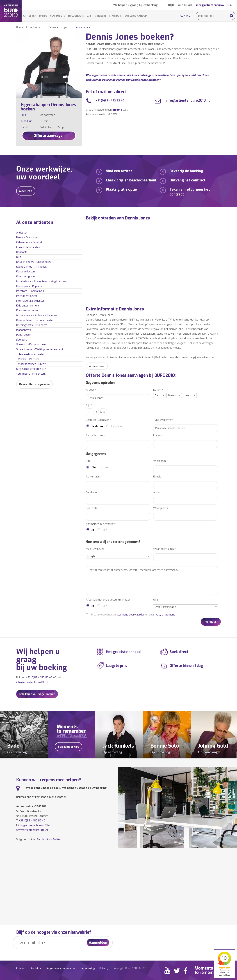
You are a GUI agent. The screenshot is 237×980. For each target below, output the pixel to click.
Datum (158, 390)
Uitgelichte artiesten (31, 369)
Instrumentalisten (27, 296)
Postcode (92, 508)
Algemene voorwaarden (62, 968)
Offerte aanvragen (49, 136)
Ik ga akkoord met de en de (133, 615)
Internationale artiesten (30, 301)
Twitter (57, 839)
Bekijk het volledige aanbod (37, 694)
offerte (117, 110)
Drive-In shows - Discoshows (34, 262)
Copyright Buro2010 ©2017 (129, 968)
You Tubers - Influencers (31, 374)
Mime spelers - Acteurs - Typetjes (37, 315)
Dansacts (22, 252)
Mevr (108, 467)
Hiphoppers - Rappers (29, 286)
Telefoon (92, 493)
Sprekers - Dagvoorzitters (32, 345)
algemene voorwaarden (131, 615)
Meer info (26, 191)
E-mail (158, 477)
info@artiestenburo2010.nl (214, 5)
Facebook (43, 839)
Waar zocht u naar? (165, 549)
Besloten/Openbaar (98, 420)
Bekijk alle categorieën (34, 384)
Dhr (94, 467)
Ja (93, 530)
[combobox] (159, 395)
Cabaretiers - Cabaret (29, 242)
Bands (43, 16)
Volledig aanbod (136, 16)
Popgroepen (24, 335)
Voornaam (160, 461)
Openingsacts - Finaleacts (32, 325)
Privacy (104, 968)
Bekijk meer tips (69, 747)
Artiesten (30, 16)
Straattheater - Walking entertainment (40, 349)
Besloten (97, 426)
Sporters (116, 16)
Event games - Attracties (31, 267)
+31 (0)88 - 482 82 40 (177, 5)
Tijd (89, 405)
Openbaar (117, 426)
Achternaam (94, 477)
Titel (89, 461)
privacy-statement (164, 615)
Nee (105, 530)
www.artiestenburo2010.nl (32, 830)
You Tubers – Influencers (67, 16)
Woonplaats (161, 508)
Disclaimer (36, 968)
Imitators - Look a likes (30, 291)
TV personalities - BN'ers (31, 364)
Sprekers (100, 16)
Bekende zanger (58, 27)
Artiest (91, 390)
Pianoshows (24, 330)
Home (20, 27)
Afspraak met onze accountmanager (108, 600)
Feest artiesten (25, 272)
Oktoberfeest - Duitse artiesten (35, 320)
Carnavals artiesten (28, 247)
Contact (186, 16)
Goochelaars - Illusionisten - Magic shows (41, 281)
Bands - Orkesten (27, 237)
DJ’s (89, 16)
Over (156, 600)
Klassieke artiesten (28, 310)
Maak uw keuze (95, 549)
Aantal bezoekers (96, 436)
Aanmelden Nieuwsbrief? (101, 524)
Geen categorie (25, 276)
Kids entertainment (28, 306)
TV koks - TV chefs (28, 359)
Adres (157, 493)
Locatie (158, 436)
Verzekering (88, 968)
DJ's (19, 257)
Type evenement (163, 420)
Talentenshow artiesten (31, 354)
